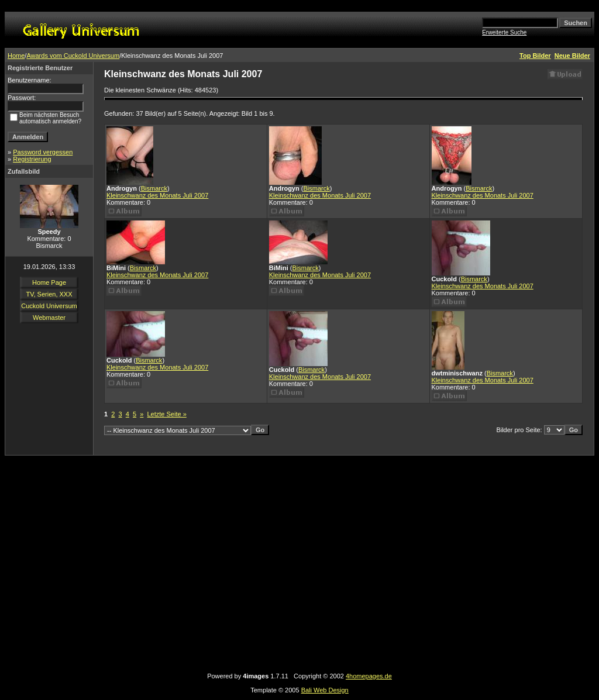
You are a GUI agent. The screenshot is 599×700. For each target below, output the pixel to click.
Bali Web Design (325, 690)
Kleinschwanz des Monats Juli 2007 (157, 195)
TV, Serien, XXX (49, 294)
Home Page (49, 282)
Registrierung (32, 159)
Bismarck (154, 188)
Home (16, 56)
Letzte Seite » (167, 414)
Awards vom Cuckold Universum (73, 56)
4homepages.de (369, 676)
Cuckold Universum (49, 306)
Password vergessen (43, 152)
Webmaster (49, 318)
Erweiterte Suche (504, 32)
